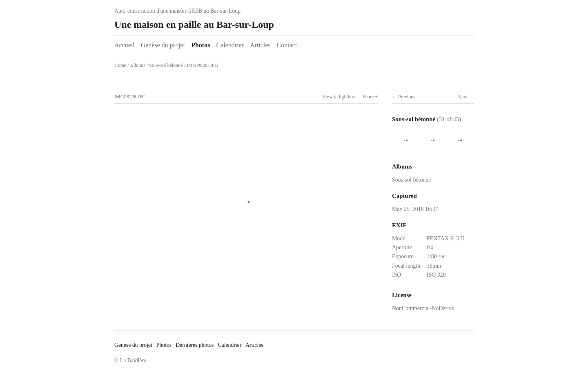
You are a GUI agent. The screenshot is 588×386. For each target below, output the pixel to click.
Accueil (125, 45)
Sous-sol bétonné (166, 65)
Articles (260, 45)
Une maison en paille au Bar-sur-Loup (194, 24)
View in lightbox (339, 97)
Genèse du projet (163, 45)
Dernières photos (195, 345)
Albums (138, 65)
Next (463, 97)
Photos (200, 45)
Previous (407, 97)
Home (120, 65)
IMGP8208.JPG (202, 65)
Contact (287, 45)
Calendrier (230, 45)
